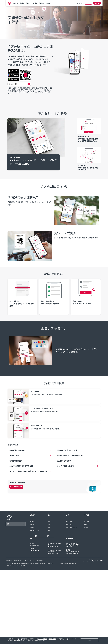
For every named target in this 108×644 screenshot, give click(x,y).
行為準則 (26, 560)
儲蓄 (49, 527)
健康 (49, 521)
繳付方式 (87, 521)
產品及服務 (69, 521)
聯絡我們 (87, 527)
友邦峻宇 (28, 3)
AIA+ (86, 524)
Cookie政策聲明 (40, 560)
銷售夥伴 (32, 527)
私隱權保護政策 (18, 560)
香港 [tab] (36, 536)
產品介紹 (15, 3)
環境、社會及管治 (34, 530)
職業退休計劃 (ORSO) (72, 527)
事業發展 (32, 524)
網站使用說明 (9, 560)
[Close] (89, 640)
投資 (49, 530)
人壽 (49, 524)
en (80, 3)
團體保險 (68, 524)
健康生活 (22, 3)
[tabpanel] (66, 547)
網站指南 (32, 560)
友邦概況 (41, 3)
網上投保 (48, 3)
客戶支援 (35, 3)
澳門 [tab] (48, 536)
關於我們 (32, 521)
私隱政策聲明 (53, 639)
